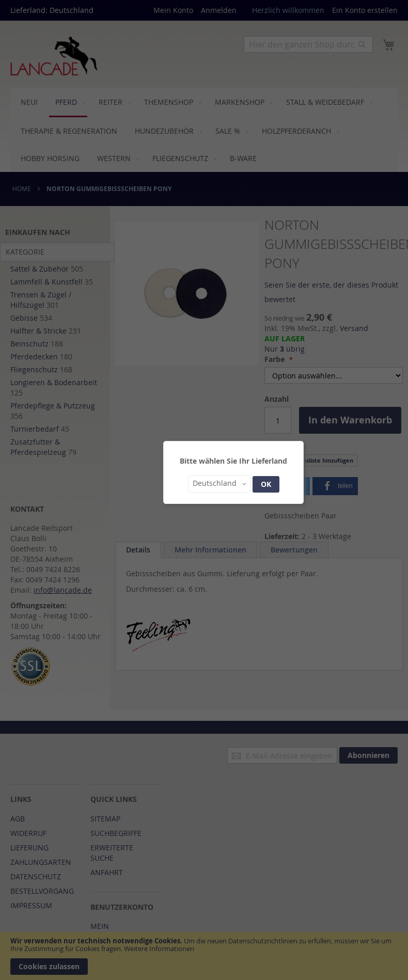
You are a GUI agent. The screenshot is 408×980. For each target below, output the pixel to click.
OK (266, 484)
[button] (219, 484)
